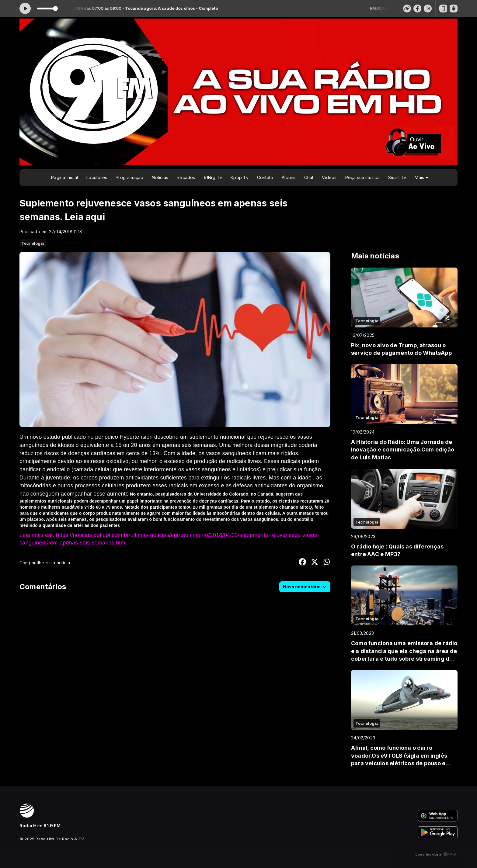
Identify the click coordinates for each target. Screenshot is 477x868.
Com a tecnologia (436, 854)
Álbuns (289, 177)
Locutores (97, 177)
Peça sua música (362, 177)
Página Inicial (64, 177)
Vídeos (329, 177)
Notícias (160, 177)
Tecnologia (33, 243)
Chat (309, 177)
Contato (265, 177)
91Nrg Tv (213, 177)
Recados (186, 177)
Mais (421, 177)
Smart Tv (397, 177)
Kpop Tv (239, 177)
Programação (129, 177)
